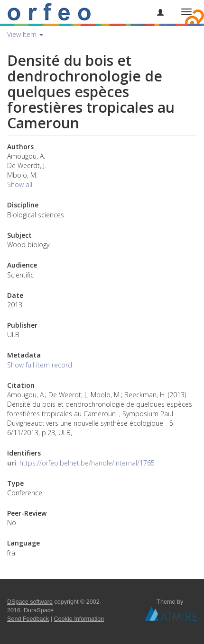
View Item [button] (25, 34)
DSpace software (30, 602)
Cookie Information (79, 619)
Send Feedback (28, 619)
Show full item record (40, 365)
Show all (20, 184)
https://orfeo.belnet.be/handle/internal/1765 (87, 463)
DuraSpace (39, 610)
